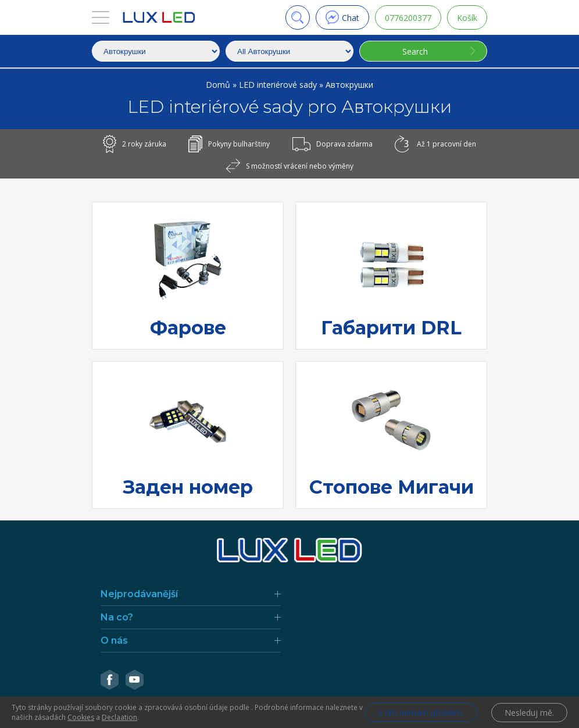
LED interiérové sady (279, 85)
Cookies (81, 717)
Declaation (119, 717)
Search (415, 51)
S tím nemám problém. (421, 713)
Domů (219, 85)
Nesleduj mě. (529, 713)
